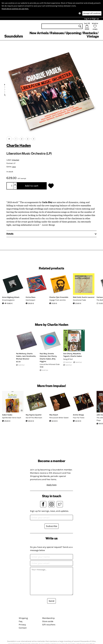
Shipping (23, 618)
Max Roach (54, 415)
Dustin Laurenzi (88, 297)
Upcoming (73, 33)
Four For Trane (79, 418)
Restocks (90, 33)
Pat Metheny (21, 354)
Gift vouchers (49, 625)
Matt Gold (77, 297)
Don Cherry (52, 356)
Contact (23, 628)
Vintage (93, 36)
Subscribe (52, 526)
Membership (48, 618)
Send (51, 601)
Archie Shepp (78, 415)
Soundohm (14, 36)
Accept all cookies (92, 13)
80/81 (18, 362)
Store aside (48, 621)
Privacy (22, 625)
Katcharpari (31, 300)
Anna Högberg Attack (11, 297)
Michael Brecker (23, 359)
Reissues (57, 33)
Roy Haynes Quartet (34, 415)
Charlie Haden (19, 145)
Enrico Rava (31, 297)
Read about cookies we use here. (15, 9)
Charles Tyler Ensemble (59, 297)
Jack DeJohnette (29, 356)
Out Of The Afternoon (34, 418)
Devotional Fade (79, 300)
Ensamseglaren (8, 300)
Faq (21, 621)
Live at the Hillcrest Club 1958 (50, 366)
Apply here (51, 485)
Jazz (14, 167)
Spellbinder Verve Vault (12, 418)
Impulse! (15, 160)
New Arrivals (39, 33)
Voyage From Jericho (57, 300)
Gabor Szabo (7, 415)
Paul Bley (43, 354)
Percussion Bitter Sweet (59, 418)
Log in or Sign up (91, 19)
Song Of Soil (68, 359)
